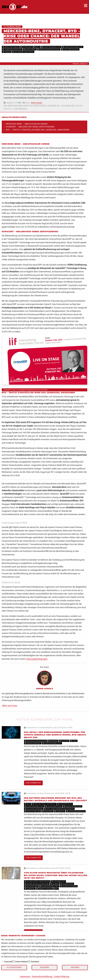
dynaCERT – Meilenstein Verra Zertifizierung (30, 127)
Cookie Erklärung (61, 976)
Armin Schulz (37, 103)
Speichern (45, 967)
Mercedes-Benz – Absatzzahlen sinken (27, 124)
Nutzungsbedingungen (37, 659)
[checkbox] (2, 961)
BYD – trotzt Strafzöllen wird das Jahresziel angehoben (38, 130)
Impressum (25, 976)
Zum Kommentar (33, 783)
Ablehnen (75, 967)
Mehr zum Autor (10, 706)
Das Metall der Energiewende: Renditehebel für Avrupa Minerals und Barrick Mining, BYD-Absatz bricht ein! (55, 735)
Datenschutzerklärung (42, 976)
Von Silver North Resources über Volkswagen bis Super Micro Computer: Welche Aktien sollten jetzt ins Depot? (56, 875)
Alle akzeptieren (14, 967)
